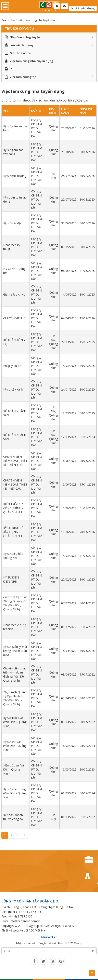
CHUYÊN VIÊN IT (14, 318)
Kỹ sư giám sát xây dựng (13, 152)
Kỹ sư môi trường (15, 176)
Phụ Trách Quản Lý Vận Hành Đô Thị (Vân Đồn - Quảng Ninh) (14, 698)
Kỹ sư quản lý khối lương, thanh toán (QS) (15, 651)
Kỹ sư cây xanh (13, 389)
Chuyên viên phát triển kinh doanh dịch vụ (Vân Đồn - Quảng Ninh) (15, 674)
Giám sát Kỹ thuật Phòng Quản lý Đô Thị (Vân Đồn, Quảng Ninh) (15, 603)
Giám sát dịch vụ (14, 294)
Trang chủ (8, 20)
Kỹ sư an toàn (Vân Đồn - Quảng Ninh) (15, 746)
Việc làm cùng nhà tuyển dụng (49, 61)
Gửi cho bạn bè (49, 53)
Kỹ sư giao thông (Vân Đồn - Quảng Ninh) (15, 793)
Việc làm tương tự (49, 77)
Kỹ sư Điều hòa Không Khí (13, 556)
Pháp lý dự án (12, 366)
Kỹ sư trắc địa (12, 223)
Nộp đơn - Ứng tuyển (49, 37)
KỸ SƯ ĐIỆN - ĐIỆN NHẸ (12, 579)
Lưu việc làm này (49, 45)
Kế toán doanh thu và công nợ (13, 817)
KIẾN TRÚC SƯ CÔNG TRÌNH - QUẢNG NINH (13, 508)
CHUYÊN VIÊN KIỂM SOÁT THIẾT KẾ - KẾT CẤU (15, 484)
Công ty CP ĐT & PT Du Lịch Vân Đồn (37, 128)
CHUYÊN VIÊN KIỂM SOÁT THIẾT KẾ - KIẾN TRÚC (15, 461)
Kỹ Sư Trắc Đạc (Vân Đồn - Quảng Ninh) (15, 722)
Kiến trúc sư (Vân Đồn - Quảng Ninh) (14, 769)
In (49, 69)
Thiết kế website (12, 930)
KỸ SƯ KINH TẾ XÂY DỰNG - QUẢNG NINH (13, 532)
